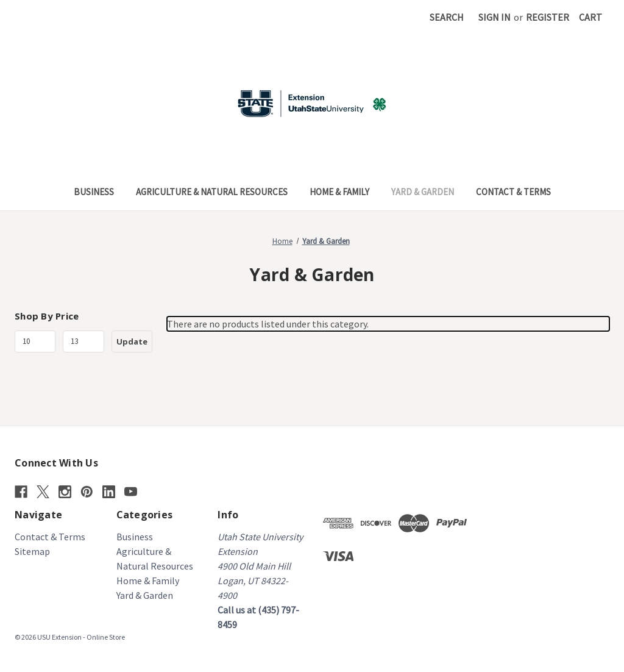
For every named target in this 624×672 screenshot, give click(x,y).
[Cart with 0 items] (590, 17)
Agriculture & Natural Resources (212, 192)
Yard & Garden (423, 192)
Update (132, 341)
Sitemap (32, 551)
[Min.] (35, 341)
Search (447, 17)
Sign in (495, 17)
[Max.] (83, 341)
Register (548, 17)
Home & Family (339, 192)
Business (94, 192)
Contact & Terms (513, 192)
